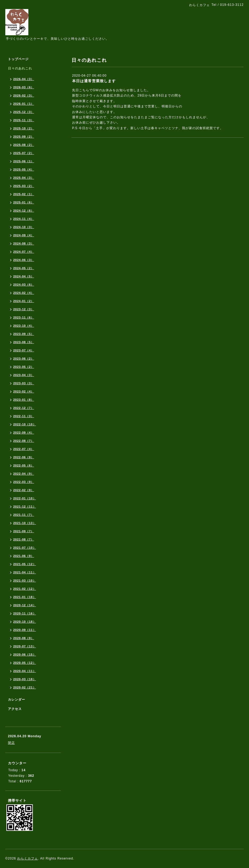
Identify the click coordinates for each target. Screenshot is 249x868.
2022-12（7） (24, 408)
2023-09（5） (24, 334)
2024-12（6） (24, 211)
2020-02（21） (25, 687)
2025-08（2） (24, 145)
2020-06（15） (25, 655)
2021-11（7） (24, 515)
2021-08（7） (24, 539)
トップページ (18, 59)
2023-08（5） (24, 342)
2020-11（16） (25, 613)
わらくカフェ (28, 858)
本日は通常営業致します (94, 81)
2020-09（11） (25, 630)
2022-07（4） (24, 449)
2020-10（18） (25, 622)
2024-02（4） (24, 293)
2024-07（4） (24, 252)
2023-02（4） (24, 391)
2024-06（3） (24, 260)
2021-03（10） (25, 581)
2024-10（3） (24, 227)
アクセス (15, 709)
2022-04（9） (24, 474)
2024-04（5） (24, 276)
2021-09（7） (24, 531)
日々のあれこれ (20, 68)
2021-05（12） (25, 564)
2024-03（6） (24, 285)
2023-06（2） (24, 359)
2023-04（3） (24, 375)
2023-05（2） (24, 367)
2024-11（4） (24, 219)
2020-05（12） (25, 663)
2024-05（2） (24, 268)
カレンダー (17, 700)
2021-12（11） (25, 507)
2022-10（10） (25, 424)
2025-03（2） (24, 186)
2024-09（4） (24, 235)
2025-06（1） (24, 161)
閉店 (11, 743)
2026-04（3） (24, 79)
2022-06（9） (24, 457)
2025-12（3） (24, 112)
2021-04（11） (25, 572)
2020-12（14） (25, 605)
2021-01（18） (25, 597)
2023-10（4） (24, 326)
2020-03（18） (25, 679)
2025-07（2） (24, 153)
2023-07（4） (24, 350)
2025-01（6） (24, 202)
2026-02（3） (24, 95)
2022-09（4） (24, 433)
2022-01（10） (25, 498)
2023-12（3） (24, 309)
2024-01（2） (24, 301)
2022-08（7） (24, 441)
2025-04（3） (24, 178)
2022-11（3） (24, 416)
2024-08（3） (24, 243)
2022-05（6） (24, 465)
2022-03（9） (24, 482)
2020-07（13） (25, 646)
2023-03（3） (24, 383)
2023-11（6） (24, 317)
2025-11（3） (24, 120)
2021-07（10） (25, 548)
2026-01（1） (24, 104)
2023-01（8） (24, 400)
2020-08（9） (24, 638)
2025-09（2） (24, 137)
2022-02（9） (24, 490)
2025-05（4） (24, 169)
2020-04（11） (25, 671)
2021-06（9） (24, 556)
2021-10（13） (25, 523)
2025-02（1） (24, 194)
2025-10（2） (24, 128)
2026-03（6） (24, 87)
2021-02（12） (25, 589)
